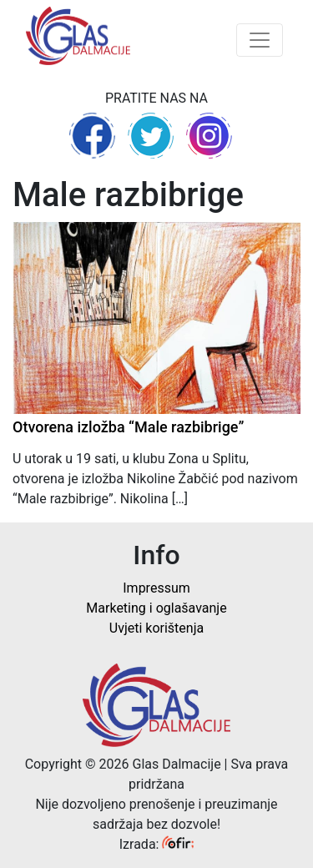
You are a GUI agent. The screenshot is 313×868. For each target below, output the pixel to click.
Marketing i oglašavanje (156, 608)
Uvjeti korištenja (156, 628)
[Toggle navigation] (260, 40)
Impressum (156, 588)
